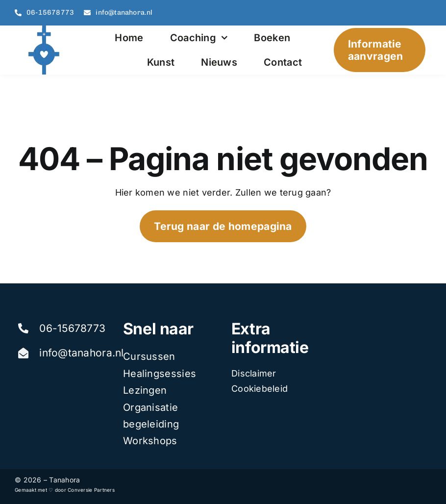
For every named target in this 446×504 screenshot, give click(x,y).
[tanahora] (45, 30)
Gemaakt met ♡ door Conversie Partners (65, 490)
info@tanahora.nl (81, 353)
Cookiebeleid (260, 389)
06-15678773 (72, 328)
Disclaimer (254, 373)
